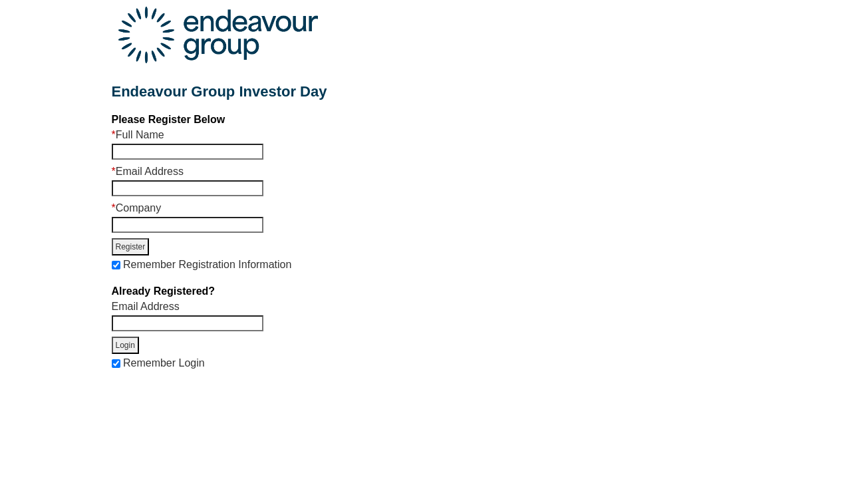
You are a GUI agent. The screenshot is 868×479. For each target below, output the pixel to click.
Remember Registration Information (207, 264)
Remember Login (164, 363)
